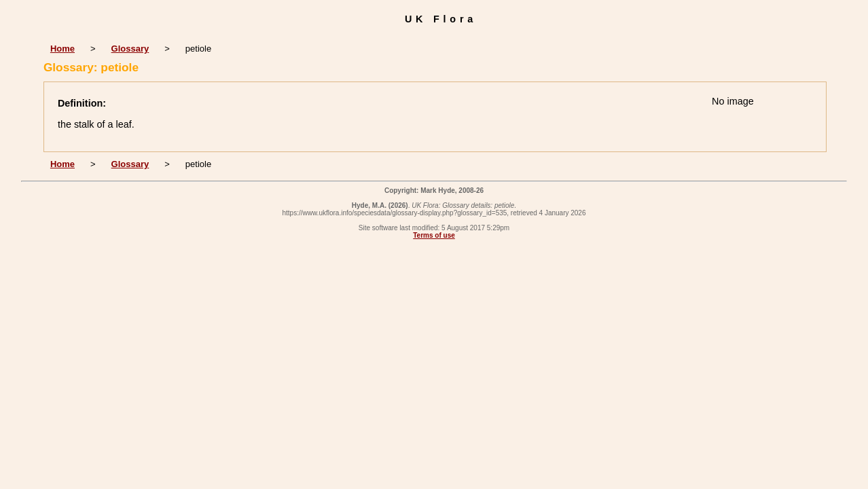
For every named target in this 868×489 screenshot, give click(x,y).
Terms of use (434, 235)
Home (62, 49)
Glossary (130, 49)
